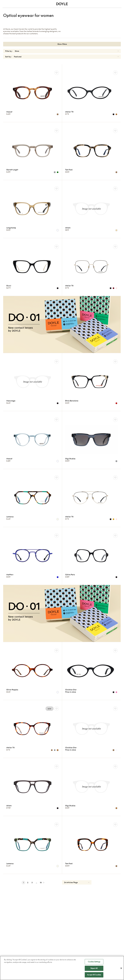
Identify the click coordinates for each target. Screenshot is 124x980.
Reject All (94, 969)
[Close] (121, 969)
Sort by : (9, 57)
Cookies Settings (94, 962)
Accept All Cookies (94, 975)
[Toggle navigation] (4, 4)
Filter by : (9, 51)
